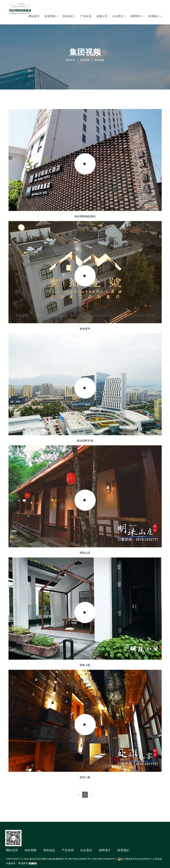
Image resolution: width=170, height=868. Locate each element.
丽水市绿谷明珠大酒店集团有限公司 (48, 859)
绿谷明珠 (51, 16)
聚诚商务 (23, 863)
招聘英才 (137, 16)
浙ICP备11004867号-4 (105, 859)
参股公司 (102, 16)
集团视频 (99, 60)
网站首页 (34, 16)
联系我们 (155, 16)
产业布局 (86, 16)
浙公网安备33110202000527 (136, 859)
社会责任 (119, 16)
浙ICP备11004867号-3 (80, 859)
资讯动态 (69, 16)
